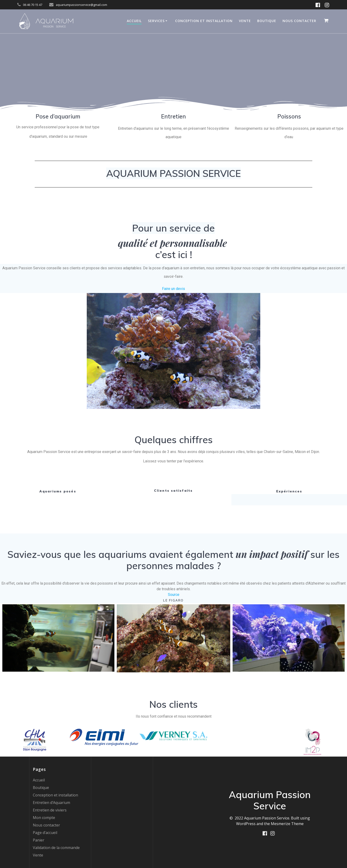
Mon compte (44, 818)
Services (156, 21)
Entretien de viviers (50, 810)
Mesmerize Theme (287, 824)
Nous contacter (299, 21)
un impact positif (272, 554)
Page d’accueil (45, 833)
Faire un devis (173, 289)
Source (174, 595)
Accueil (134, 21)
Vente (245, 21)
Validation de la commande (56, 848)
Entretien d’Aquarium (51, 803)
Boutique (267, 21)
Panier (39, 840)
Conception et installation (204, 21)
